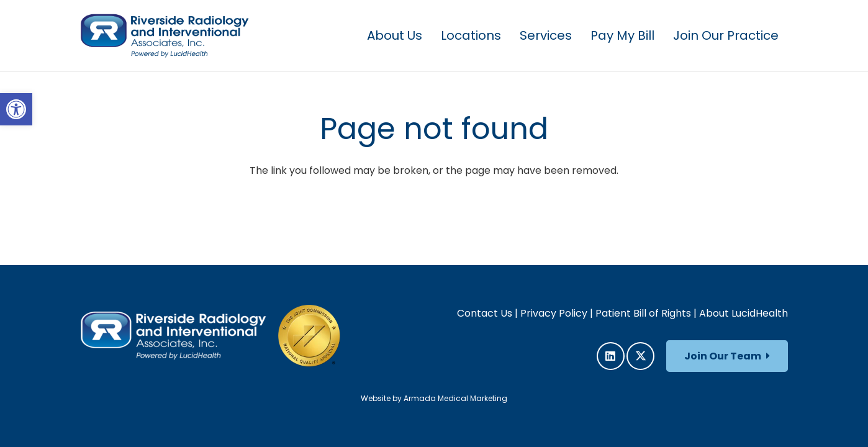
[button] (16, 109)
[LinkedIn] (611, 356)
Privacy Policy (554, 313)
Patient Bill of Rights (643, 313)
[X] (640, 356)
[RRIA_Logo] (165, 36)
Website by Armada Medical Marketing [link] (434, 398)
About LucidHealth (744, 313)
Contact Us (485, 313)
